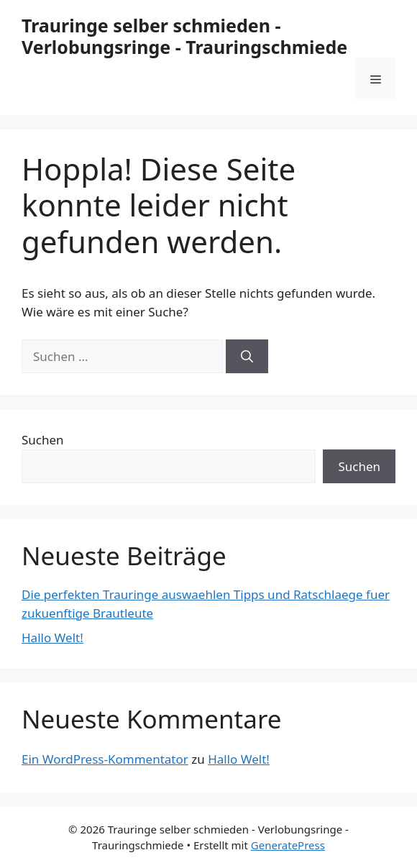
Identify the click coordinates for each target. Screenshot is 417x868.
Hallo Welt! (52, 638)
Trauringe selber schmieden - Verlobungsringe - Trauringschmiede (184, 36)
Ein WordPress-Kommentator (105, 759)
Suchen (43, 440)
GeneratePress (288, 845)
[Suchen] (247, 357)
